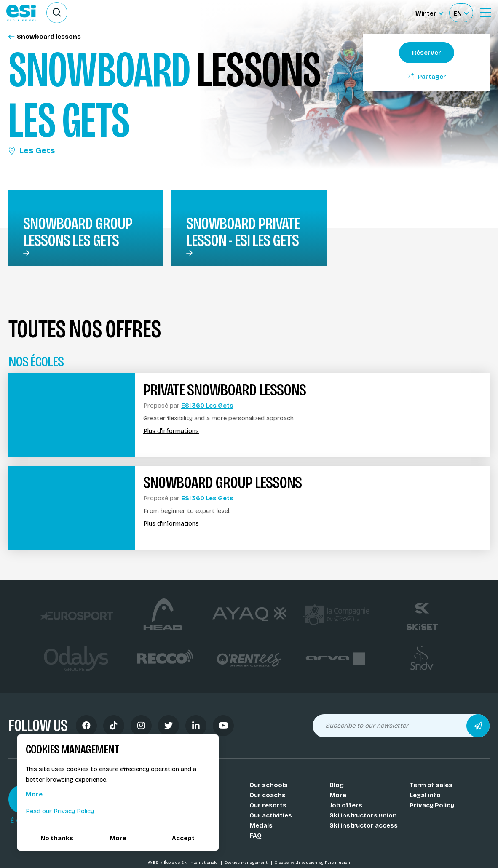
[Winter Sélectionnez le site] (429, 13)
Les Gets (32, 150)
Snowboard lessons (45, 37)
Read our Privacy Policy (60, 811)
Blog (337, 785)
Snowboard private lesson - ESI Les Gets (243, 232)
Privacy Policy (432, 805)
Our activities (271, 815)
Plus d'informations (171, 431)
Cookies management (246, 863)
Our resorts (268, 805)
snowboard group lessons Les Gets (78, 232)
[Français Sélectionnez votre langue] (461, 13)
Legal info (425, 795)
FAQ (256, 836)
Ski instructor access (364, 825)
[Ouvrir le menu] (485, 13)
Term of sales (431, 785)
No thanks (57, 838)
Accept (183, 838)
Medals (261, 825)
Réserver (427, 53)
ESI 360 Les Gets (207, 406)
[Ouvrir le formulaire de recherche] (57, 13)
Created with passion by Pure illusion (312, 863)
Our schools (269, 785)
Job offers (346, 805)
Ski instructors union (363, 815)
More (338, 795)
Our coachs (268, 795)
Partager (426, 77)
